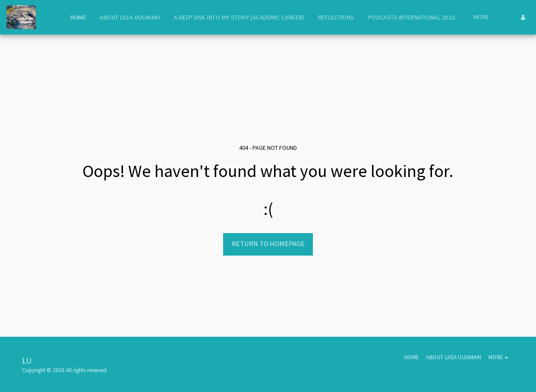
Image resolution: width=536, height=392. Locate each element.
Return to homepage (268, 244)
